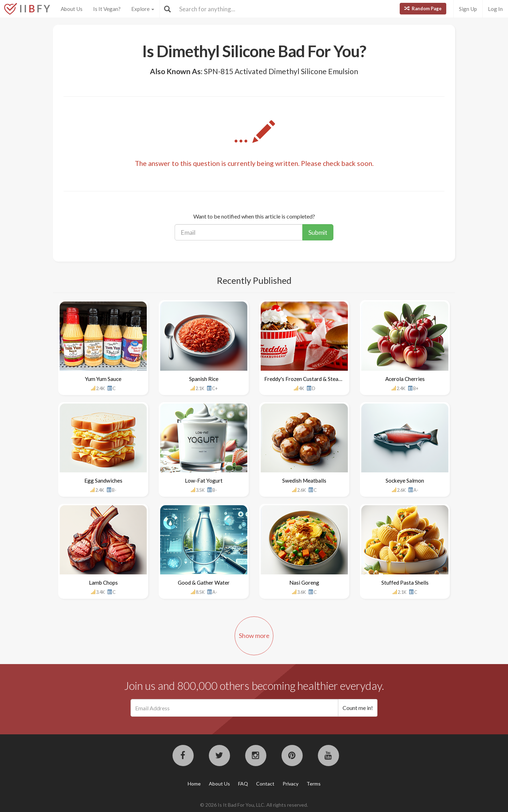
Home (194, 784)
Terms (314, 784)
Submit (318, 232)
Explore (143, 9)
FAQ (243, 784)
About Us (72, 9)
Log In (495, 9)
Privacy (291, 784)
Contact (265, 784)
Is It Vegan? (107, 9)
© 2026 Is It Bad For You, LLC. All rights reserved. (254, 805)
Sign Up (468, 9)
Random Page (423, 8)
